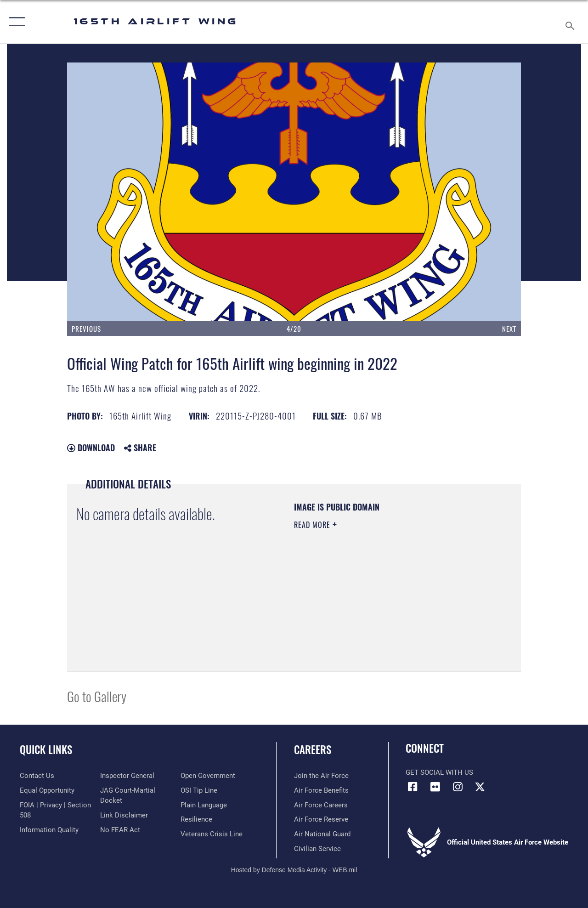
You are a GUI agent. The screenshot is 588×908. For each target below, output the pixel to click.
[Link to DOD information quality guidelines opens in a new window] (49, 830)
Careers (313, 750)
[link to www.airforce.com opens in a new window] (321, 776)
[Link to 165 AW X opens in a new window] (480, 787)
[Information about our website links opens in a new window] (124, 815)
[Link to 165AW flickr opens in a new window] (435, 787)
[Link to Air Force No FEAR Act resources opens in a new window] (120, 830)
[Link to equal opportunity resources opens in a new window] (47, 790)
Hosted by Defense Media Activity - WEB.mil (294, 870)
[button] (15, 22)
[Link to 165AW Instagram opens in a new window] (458, 787)
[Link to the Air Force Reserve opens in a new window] (321, 819)
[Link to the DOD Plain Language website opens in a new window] (204, 805)
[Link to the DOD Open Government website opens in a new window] (208, 776)
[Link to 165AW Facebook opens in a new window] (413, 787)
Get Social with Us (439, 772)
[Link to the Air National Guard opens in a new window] (322, 834)
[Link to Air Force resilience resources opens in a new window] (196, 819)
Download (91, 448)
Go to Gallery (97, 696)
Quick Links (46, 750)
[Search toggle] (571, 22)
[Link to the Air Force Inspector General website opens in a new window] (127, 776)
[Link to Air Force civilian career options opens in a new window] (317, 849)
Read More (313, 525)
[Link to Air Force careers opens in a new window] (321, 805)
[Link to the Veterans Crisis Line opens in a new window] (212, 834)
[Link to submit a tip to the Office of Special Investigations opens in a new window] (199, 790)
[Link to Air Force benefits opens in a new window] (321, 790)
